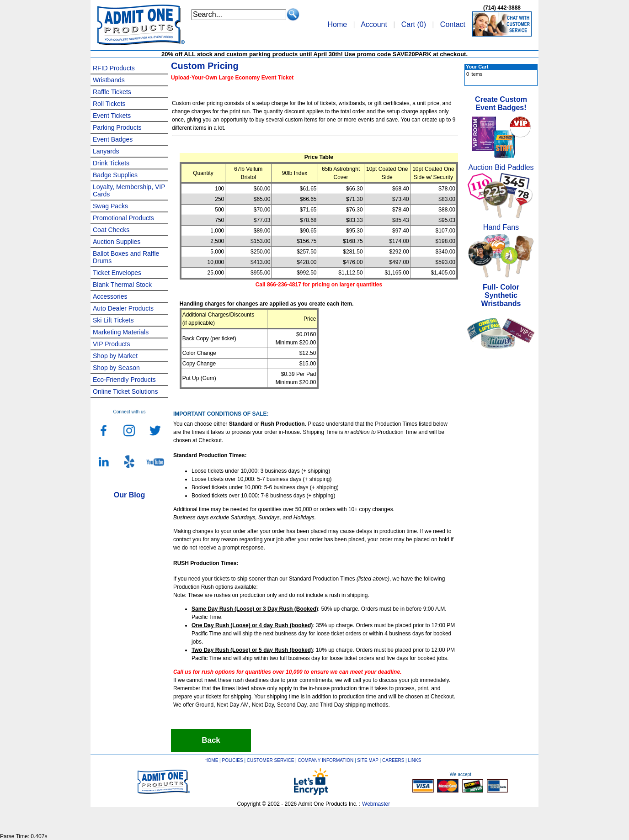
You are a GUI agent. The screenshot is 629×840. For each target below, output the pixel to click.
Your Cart (477, 67)
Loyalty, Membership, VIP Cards (129, 190)
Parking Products (117, 127)
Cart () (414, 24)
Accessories (110, 296)
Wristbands (109, 80)
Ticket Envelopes (117, 273)
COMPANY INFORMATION (326, 760)
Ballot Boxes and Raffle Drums (126, 257)
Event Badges (113, 139)
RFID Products (114, 68)
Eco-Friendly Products (124, 380)
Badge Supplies (115, 175)
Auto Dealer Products (123, 308)
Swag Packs (110, 206)
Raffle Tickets (112, 92)
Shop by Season (116, 368)
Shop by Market (115, 356)
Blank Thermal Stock (122, 285)
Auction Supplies (117, 242)
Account (374, 24)
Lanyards (106, 151)
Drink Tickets (111, 163)
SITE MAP (368, 760)
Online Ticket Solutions (125, 391)
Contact (453, 24)
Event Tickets (112, 116)
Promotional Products (123, 218)
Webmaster (376, 804)
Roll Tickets (109, 104)
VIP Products (111, 344)
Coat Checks (111, 230)
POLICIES (233, 760)
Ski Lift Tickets (113, 320)
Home (337, 24)
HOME (211, 760)
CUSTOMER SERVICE (271, 760)
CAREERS (393, 760)
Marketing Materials (121, 332)
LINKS (415, 760)
